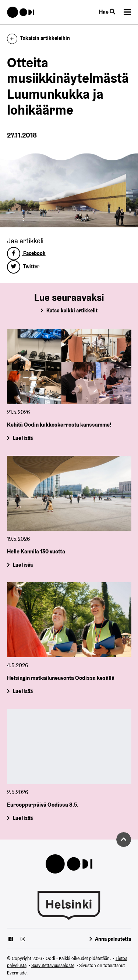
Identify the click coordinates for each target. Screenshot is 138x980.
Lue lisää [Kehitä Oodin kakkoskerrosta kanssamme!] (22, 438)
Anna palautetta (113, 939)
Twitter (23, 267)
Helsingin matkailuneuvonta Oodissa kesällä (61, 678)
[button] (127, 12)
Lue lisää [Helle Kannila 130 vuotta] (22, 564)
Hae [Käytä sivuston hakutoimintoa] (107, 12)
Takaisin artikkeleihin (39, 38)
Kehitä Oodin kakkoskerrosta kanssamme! (59, 425)
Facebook (26, 253)
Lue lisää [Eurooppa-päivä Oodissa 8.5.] (22, 818)
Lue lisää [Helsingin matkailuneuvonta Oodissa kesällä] (22, 691)
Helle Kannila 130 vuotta (36, 551)
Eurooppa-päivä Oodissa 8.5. (43, 805)
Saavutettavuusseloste (53, 965)
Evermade (17, 973)
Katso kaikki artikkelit (72, 311)
